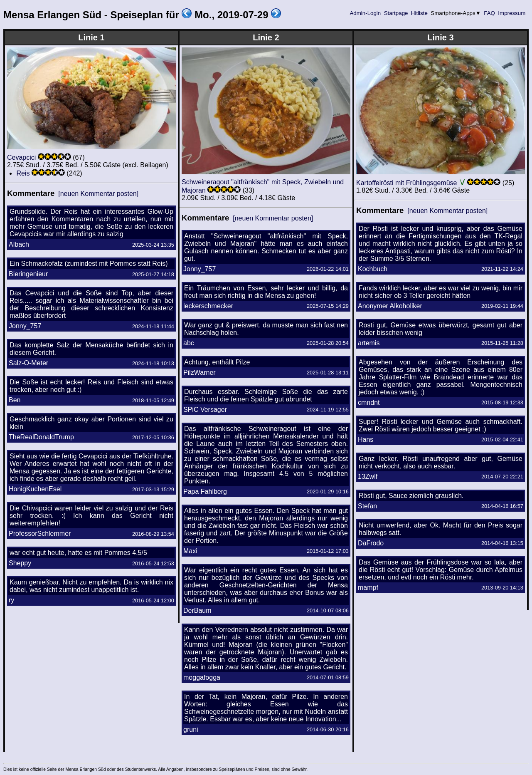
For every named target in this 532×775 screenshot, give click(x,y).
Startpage (396, 13)
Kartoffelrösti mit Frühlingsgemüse (406, 183)
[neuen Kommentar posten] (98, 194)
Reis (23, 173)
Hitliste (419, 13)
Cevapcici (21, 157)
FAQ (490, 13)
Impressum (512, 13)
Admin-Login (365, 13)
